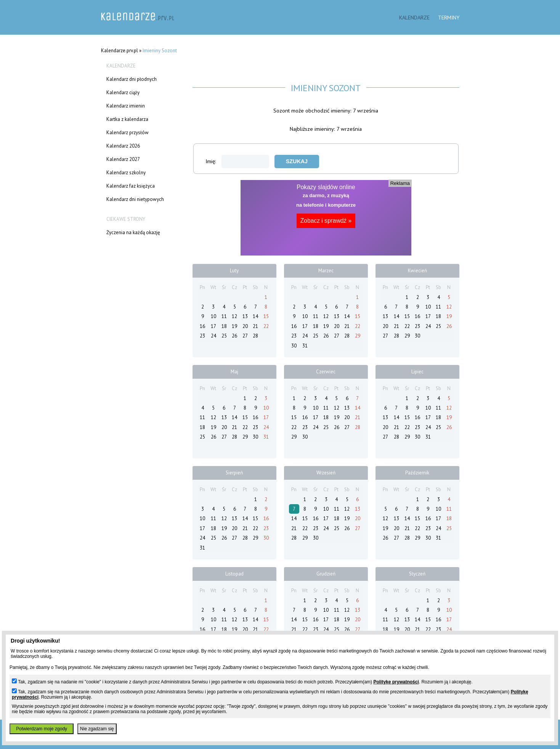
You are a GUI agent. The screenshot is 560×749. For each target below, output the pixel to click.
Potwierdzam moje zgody (42, 729)
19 (234, 326)
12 (234, 316)
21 (255, 326)
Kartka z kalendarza (127, 119)
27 (245, 336)
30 (294, 346)
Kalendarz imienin (126, 106)
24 (213, 336)
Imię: (237, 161)
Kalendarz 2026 (123, 146)
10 (213, 316)
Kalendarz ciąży (123, 92)
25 (224, 336)
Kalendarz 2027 (123, 159)
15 (266, 316)
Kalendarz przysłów (128, 133)
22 (266, 326)
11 (224, 316)
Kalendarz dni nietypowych (135, 199)
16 (202, 326)
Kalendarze (414, 17)
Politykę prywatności (396, 682)
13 (245, 316)
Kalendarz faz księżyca (131, 186)
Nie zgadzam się (97, 729)
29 (358, 336)
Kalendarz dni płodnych (132, 79)
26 (234, 336)
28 (255, 336)
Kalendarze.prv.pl (120, 51)
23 (202, 336)
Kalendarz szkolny (126, 173)
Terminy (449, 17)
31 (305, 346)
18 (224, 326)
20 (245, 326)
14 (255, 316)
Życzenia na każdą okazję (133, 232)
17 (213, 326)
